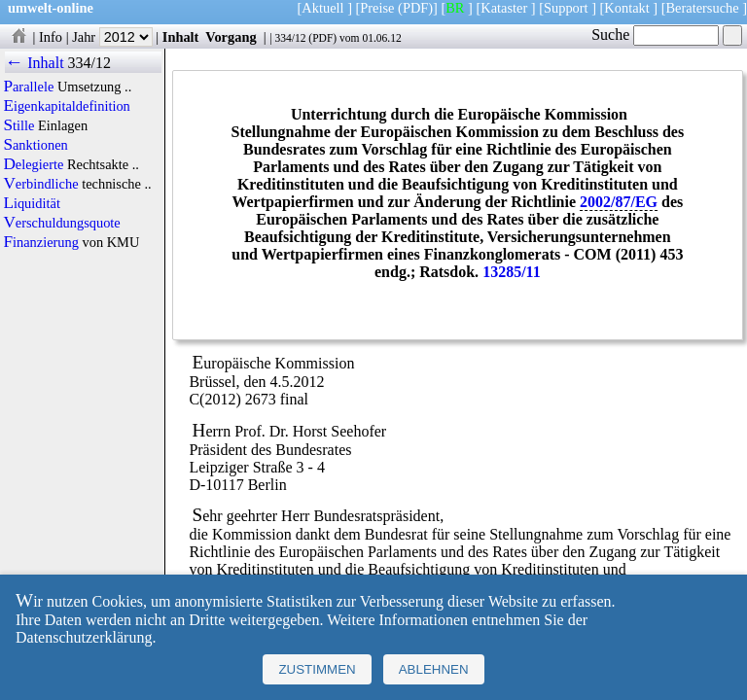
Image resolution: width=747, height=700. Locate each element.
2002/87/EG (619, 202)
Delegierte (33, 164)
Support (566, 8)
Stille (18, 125)
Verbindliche (40, 184)
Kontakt (626, 8)
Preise (377, 8)
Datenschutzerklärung (84, 637)
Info (51, 37)
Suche (655, 35)
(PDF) (415, 8)
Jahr (112, 37)
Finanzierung (41, 242)
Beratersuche (703, 8)
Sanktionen (35, 145)
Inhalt (181, 37)
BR (455, 8)
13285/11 (512, 272)
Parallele (28, 87)
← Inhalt (35, 63)
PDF (322, 38)
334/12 (290, 38)
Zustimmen (317, 669)
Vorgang (231, 37)
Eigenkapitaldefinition (66, 106)
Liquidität (32, 203)
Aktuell (322, 8)
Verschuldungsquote (61, 223)
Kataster (504, 8)
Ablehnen (434, 669)
